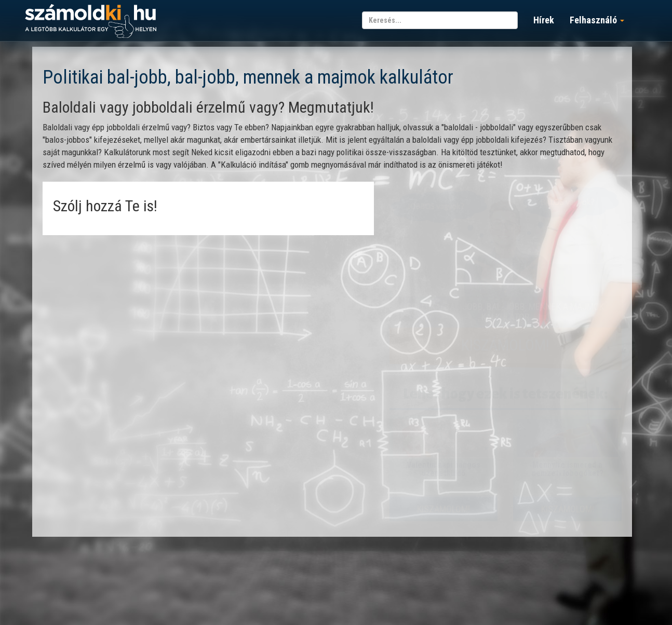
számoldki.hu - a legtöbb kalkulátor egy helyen (91, 22)
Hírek (544, 20)
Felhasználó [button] (597, 20)
